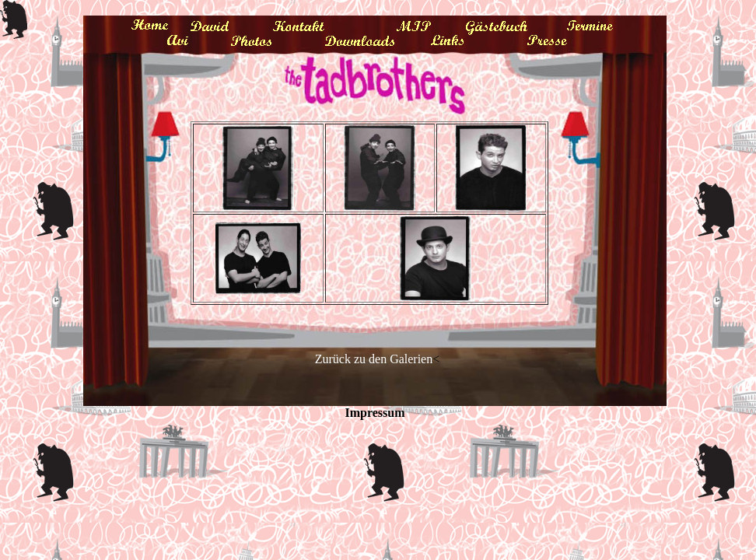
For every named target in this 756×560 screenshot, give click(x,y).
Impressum (374, 413)
